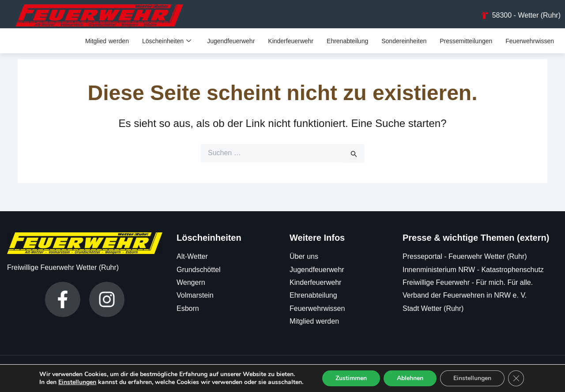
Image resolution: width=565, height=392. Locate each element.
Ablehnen (410, 378)
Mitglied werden (107, 43)
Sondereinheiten (404, 43)
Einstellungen (77, 382)
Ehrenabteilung (347, 43)
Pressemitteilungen (466, 43)
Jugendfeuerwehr (231, 43)
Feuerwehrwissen (530, 43)
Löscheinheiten (167, 43)
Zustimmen (351, 378)
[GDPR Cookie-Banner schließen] (516, 378)
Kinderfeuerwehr (291, 43)
